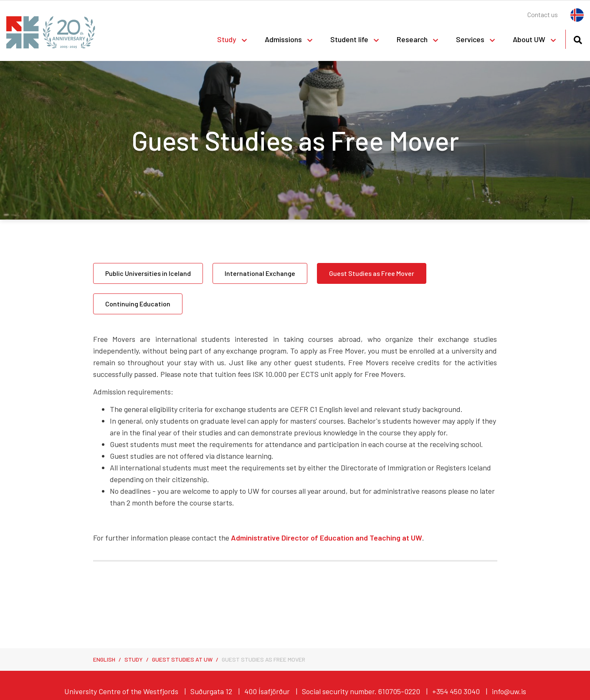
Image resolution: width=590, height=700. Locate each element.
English (104, 659)
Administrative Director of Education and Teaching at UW (327, 538)
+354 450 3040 (456, 691)
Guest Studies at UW (182, 659)
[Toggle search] (578, 39)
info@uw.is (509, 691)
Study (134, 659)
